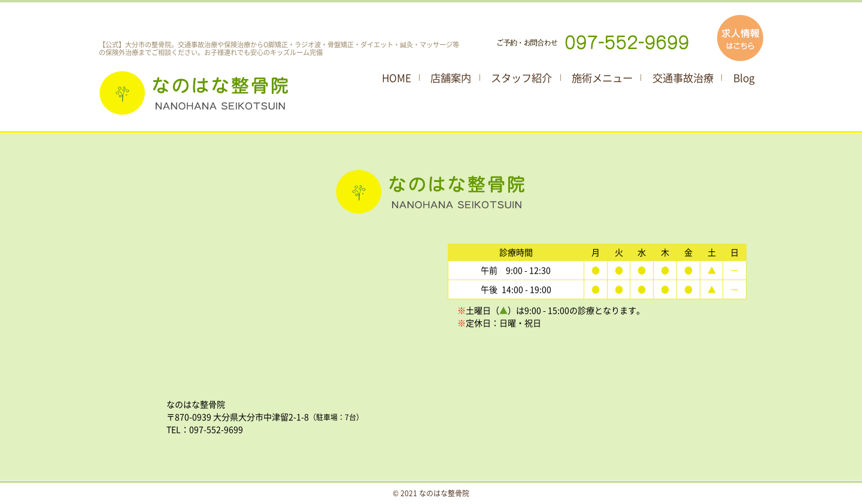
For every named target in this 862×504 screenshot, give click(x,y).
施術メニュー (602, 78)
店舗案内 (451, 78)
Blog (744, 78)
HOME (397, 78)
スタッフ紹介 (521, 78)
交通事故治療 (683, 78)
